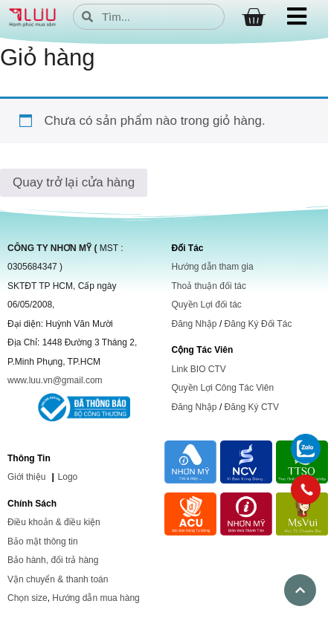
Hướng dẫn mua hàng (96, 598)
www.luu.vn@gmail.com (55, 380)
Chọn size (28, 598)
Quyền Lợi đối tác (207, 305)
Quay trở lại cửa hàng (74, 182)
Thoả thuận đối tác (209, 286)
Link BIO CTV (199, 369)
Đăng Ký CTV (252, 407)
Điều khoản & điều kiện (54, 522)
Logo (68, 477)
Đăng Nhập (194, 324)
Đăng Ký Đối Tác (258, 324)
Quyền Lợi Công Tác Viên (223, 388)
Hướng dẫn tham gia (213, 267)
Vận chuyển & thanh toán (58, 579)
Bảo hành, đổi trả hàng (53, 560)
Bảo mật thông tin (43, 541)
